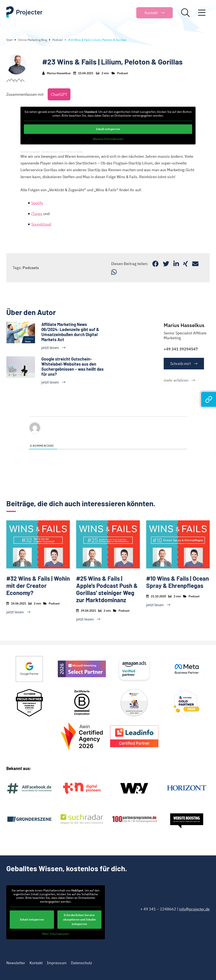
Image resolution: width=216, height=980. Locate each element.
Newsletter (16, 963)
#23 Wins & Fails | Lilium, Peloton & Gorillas (62, 152)
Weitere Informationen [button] (108, 139)
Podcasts (31, 268)
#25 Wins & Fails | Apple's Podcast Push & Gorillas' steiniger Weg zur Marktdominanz (107, 589)
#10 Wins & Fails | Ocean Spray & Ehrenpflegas (178, 582)
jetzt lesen (50, 348)
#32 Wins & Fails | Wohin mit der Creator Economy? (38, 586)
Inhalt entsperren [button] (108, 129)
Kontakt (36, 963)
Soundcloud (41, 224)
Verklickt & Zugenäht (30, 152)
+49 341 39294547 (181, 349)
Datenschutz (81, 963)
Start (9, 40)
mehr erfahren (176, 380)
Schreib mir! (181, 364)
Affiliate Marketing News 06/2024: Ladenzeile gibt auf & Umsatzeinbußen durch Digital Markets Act (70, 332)
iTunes (37, 214)
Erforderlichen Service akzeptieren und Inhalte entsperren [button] (79, 919)
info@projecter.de (194, 909)
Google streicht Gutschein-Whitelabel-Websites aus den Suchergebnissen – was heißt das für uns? (72, 366)
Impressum (57, 963)
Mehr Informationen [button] (56, 934)
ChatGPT (59, 94)
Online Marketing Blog (32, 40)
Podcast (58, 40)
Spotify (37, 203)
